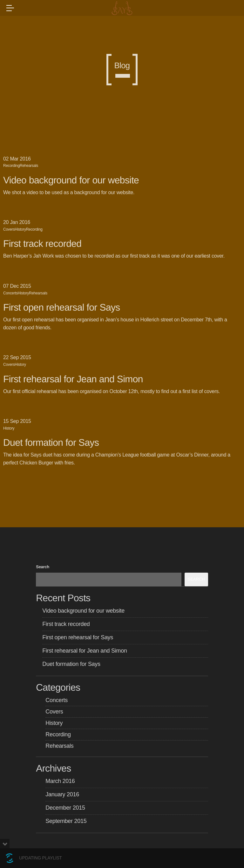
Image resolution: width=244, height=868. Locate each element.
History (20, 229)
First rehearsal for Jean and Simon (73, 379)
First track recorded (42, 244)
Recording (11, 166)
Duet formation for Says (51, 443)
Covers (9, 229)
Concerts (10, 293)
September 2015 (66, 821)
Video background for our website (71, 180)
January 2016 (62, 794)
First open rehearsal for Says (62, 308)
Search (43, 567)
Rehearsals (29, 166)
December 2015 (65, 808)
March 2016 (60, 781)
